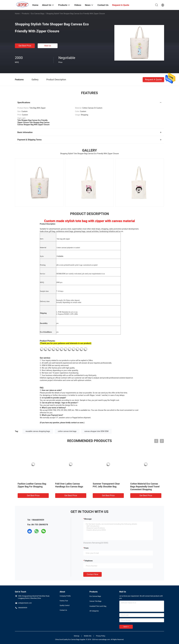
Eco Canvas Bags (38, 14)
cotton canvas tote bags (67, 431)
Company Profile (65, 596)
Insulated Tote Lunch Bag (98, 606)
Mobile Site (88, 636)
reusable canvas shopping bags (38, 431)
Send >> (126, 627)
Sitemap (77, 636)
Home (17, 14)
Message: (88, 519)
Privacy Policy (101, 636)
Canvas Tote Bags (95, 601)
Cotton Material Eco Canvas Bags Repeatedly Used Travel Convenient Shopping (145, 487)
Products (25, 14)
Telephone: (89, 561)
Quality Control (65, 605)
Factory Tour (64, 601)
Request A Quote (153, 79)
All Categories (94, 611)
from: (87, 548)
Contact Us (63, 610)
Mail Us (48, 46)
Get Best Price (25, 46)
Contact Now (92, 574)
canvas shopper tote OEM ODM (96, 431)
